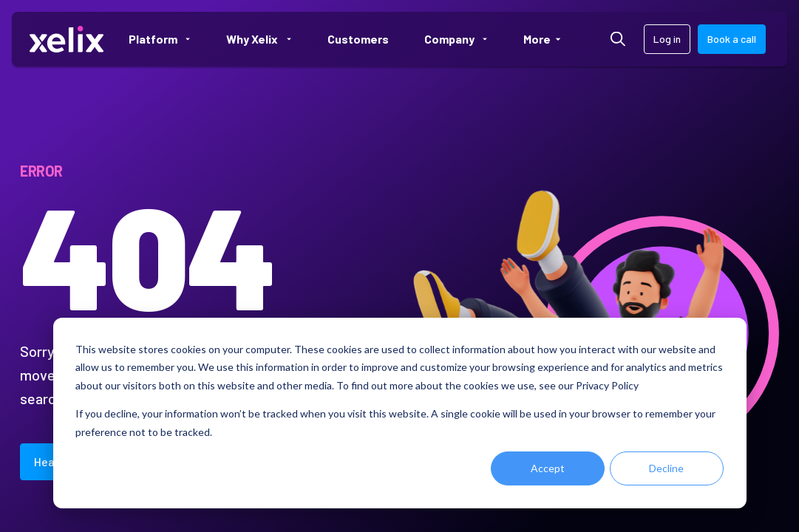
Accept (548, 468)
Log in (667, 39)
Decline (666, 468)
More (548, 39)
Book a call (732, 39)
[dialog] (400, 413)
